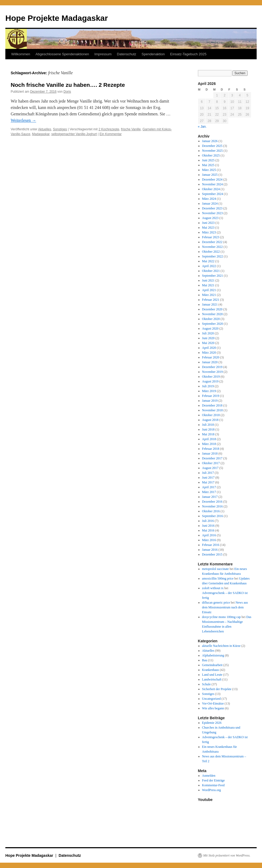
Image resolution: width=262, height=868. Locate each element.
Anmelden (209, 776)
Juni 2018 (208, 429)
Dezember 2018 (212, 405)
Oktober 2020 (211, 319)
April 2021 (209, 290)
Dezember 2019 (212, 367)
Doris (67, 92)
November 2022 (213, 247)
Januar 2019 (210, 401)
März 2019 (209, 391)
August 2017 (210, 468)
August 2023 (210, 218)
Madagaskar (41, 134)
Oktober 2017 (211, 463)
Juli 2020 (208, 333)
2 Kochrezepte (109, 129)
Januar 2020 (210, 362)
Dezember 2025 (212, 146)
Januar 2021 (210, 304)
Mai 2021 (208, 285)
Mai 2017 (208, 482)
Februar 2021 (211, 300)
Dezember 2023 (212, 208)
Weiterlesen (23, 120)
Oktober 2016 (211, 511)
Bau (205, 660)
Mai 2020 (208, 343)
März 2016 (209, 540)
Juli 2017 (208, 473)
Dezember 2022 (212, 242)
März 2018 (209, 444)
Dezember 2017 (212, 458)
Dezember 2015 (212, 554)
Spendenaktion (153, 54)
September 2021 (213, 276)
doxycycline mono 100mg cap (221, 617)
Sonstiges (60, 129)
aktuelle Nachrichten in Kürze (221, 646)
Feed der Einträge (213, 780)
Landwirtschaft (212, 679)
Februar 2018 (211, 449)
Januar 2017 (210, 497)
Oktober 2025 (211, 155)
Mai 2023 (208, 228)
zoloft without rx (213, 588)
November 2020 (213, 314)
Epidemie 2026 (212, 723)
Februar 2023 (211, 237)
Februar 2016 (211, 545)
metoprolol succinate (215, 569)
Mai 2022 (208, 261)
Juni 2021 (208, 280)
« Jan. (202, 127)
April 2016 (209, 535)
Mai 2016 (208, 530)
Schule (207, 684)
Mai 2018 (208, 434)
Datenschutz (126, 54)
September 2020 (213, 324)
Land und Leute (212, 675)
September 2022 (213, 256)
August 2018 (210, 420)
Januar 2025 (210, 175)
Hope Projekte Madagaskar (57, 18)
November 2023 (213, 213)
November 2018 (213, 410)
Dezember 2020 (212, 309)
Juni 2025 (208, 160)
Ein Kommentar (111, 134)
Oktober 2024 (211, 189)
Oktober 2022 (211, 252)
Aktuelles (45, 129)
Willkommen (21, 54)
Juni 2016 (208, 526)
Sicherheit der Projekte (217, 689)
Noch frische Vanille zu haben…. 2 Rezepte (68, 85)
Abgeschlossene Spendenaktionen (62, 54)
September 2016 (213, 516)
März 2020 (209, 353)
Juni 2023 (208, 223)
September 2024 (213, 194)
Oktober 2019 (211, 377)
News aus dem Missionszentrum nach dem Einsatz (225, 607)
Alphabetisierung (213, 655)
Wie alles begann (213, 708)
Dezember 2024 (212, 179)
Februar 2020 (211, 357)
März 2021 (209, 295)
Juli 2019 (208, 386)
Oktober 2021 (211, 271)
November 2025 (213, 151)
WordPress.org (211, 790)
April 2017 (209, 487)
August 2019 (210, 381)
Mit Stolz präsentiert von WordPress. (227, 855)
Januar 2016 (210, 550)
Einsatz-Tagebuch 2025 (188, 54)
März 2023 (209, 232)
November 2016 (213, 506)
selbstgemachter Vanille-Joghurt (74, 134)
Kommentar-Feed (213, 785)
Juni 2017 (208, 478)
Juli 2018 (208, 425)
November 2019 (213, 372)
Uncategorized (211, 699)
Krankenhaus (211, 670)
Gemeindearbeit (212, 665)
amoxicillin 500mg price (218, 578)
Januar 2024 (210, 204)
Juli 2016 (208, 521)
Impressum (103, 54)
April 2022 (209, 266)
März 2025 (209, 170)
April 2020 (209, 348)
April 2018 (209, 439)
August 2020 (210, 329)
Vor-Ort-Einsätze (213, 703)
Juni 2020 (208, 338)
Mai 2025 (208, 165)
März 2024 (209, 199)
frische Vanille (131, 129)
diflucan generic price (216, 603)
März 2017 (209, 492)
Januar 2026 (210, 141)
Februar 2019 (211, 396)
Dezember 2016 (212, 502)
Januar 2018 (210, 453)
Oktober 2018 (211, 415)
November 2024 (213, 184)
